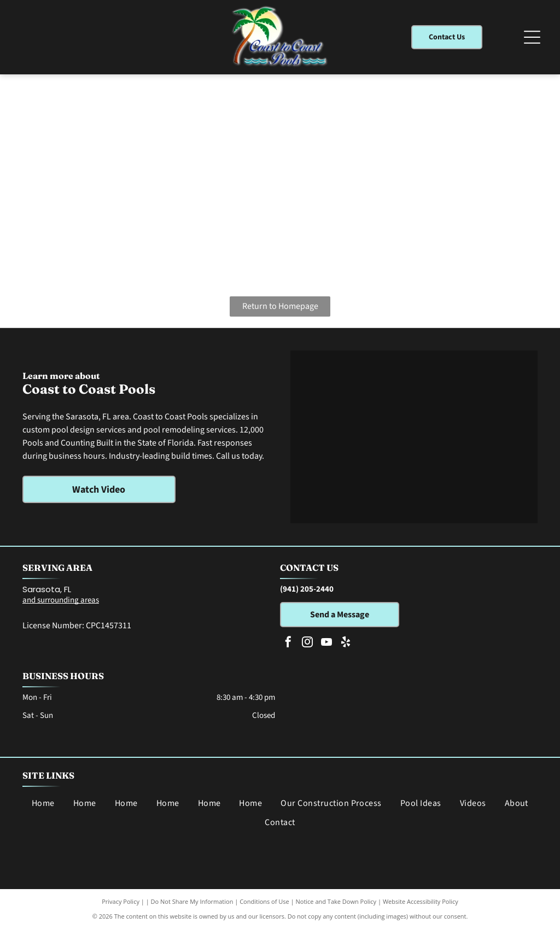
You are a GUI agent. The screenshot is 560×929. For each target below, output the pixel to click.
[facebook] (288, 643)
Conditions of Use (264, 901)
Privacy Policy (121, 901)
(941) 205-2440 (307, 589)
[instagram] (307, 643)
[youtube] (326, 643)
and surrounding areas (61, 600)
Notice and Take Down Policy (336, 901)
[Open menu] (532, 37)
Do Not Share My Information (192, 901)
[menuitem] (43, 803)
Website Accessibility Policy (421, 901)
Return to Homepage (280, 306)
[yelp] (346, 643)
